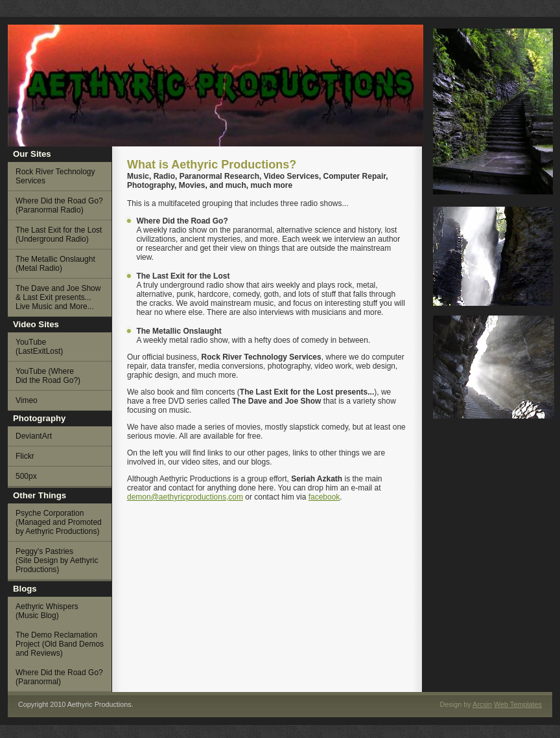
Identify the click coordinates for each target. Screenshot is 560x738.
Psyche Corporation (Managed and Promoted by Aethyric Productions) (59, 522)
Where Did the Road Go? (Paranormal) (59, 677)
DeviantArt (34, 436)
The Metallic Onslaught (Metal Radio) (55, 264)
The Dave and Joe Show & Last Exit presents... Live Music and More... (58, 297)
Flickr (25, 456)
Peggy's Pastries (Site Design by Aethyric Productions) (57, 560)
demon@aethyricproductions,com (185, 497)
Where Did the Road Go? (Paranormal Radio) (59, 205)
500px (26, 476)
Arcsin (482, 704)
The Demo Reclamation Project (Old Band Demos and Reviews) (60, 644)
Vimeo (27, 400)
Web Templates (518, 704)
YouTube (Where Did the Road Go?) (48, 376)
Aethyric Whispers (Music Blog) (47, 611)
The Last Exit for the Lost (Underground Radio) (59, 235)
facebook (324, 497)
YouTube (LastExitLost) (39, 347)
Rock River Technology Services (55, 176)
